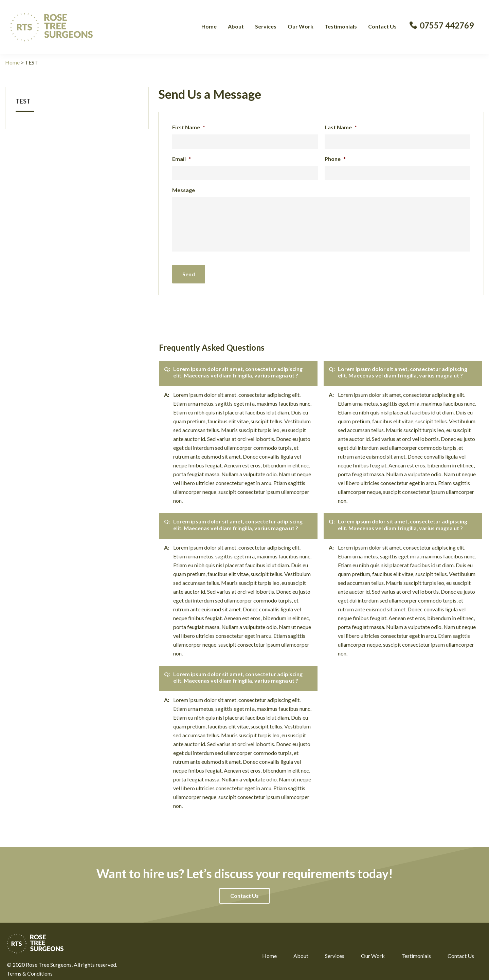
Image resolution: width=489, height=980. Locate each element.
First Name (189, 127)
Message (184, 190)
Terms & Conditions (30, 968)
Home (269, 951)
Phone (335, 159)
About (301, 951)
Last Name (341, 127)
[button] (244, 891)
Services (335, 951)
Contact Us (461, 951)
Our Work (373, 951)
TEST (23, 101)
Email (182, 159)
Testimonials (416, 951)
